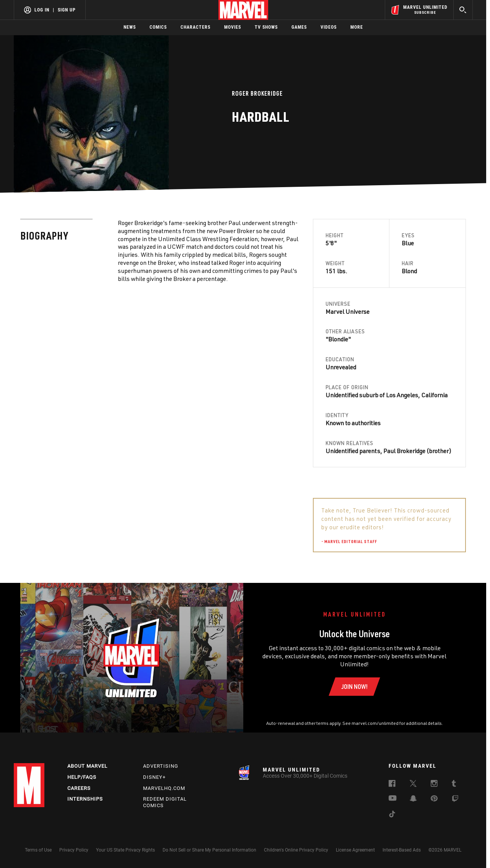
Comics (158, 27)
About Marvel (87, 766)
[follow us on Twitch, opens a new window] (455, 800)
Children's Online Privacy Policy (296, 850)
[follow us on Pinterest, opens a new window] (434, 799)
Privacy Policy (74, 850)
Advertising (161, 766)
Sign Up (67, 10)
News (130, 27)
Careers (79, 788)
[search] (463, 10)
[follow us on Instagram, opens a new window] (434, 785)
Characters (195, 27)
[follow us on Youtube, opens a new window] (393, 799)
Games (299, 27)
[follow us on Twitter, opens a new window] (413, 785)
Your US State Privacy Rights (125, 850)
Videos (329, 27)
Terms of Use (38, 850)
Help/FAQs (82, 777)
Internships (85, 799)
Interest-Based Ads (402, 850)
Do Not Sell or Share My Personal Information (209, 850)
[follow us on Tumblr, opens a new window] (454, 785)
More (357, 27)
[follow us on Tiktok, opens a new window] (392, 815)
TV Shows (266, 27)
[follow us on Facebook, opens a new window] (392, 785)
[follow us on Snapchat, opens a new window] (413, 799)
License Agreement (355, 850)
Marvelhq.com (164, 788)
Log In (42, 10)
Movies (233, 27)
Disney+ (154, 777)
